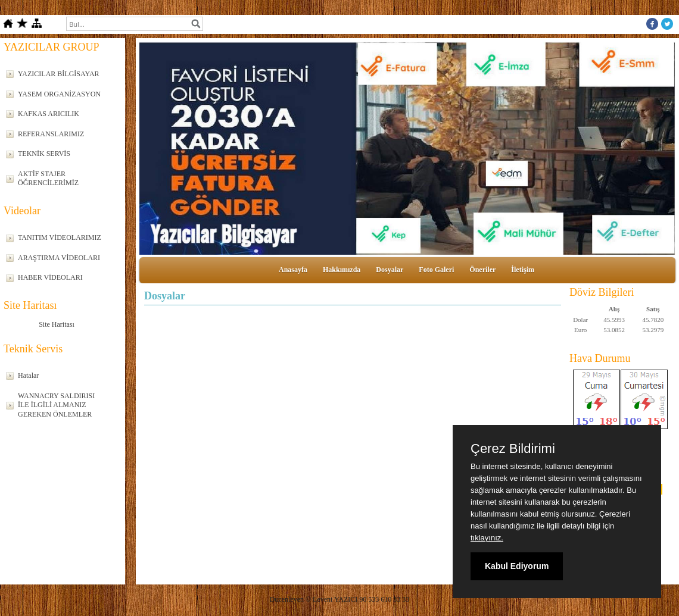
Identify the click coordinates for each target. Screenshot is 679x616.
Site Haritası (57, 324)
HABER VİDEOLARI (50, 277)
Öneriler (482, 270)
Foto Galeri (436, 270)
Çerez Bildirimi (513, 449)
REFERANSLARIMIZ (51, 134)
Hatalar (28, 376)
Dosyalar (390, 270)
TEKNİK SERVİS (44, 154)
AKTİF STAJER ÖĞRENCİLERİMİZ (48, 179)
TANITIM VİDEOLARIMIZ (60, 237)
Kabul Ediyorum (517, 566)
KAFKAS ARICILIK (49, 114)
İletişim (523, 270)
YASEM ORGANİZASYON (59, 94)
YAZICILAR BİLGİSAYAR (59, 74)
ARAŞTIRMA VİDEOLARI (59, 258)
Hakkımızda (342, 270)
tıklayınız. (487, 538)
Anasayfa (293, 270)
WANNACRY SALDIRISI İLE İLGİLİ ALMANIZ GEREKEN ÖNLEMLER (56, 405)
